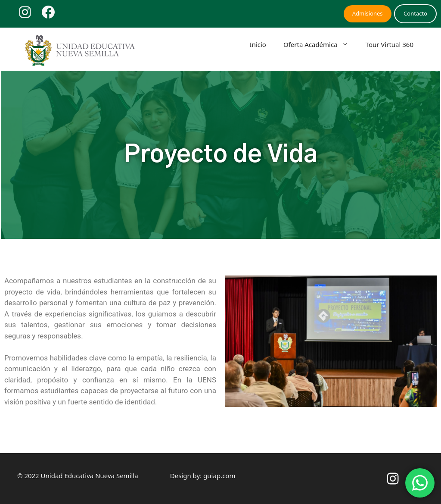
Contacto (415, 13)
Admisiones (368, 13)
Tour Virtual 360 (390, 44)
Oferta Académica (320, 44)
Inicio (258, 44)
